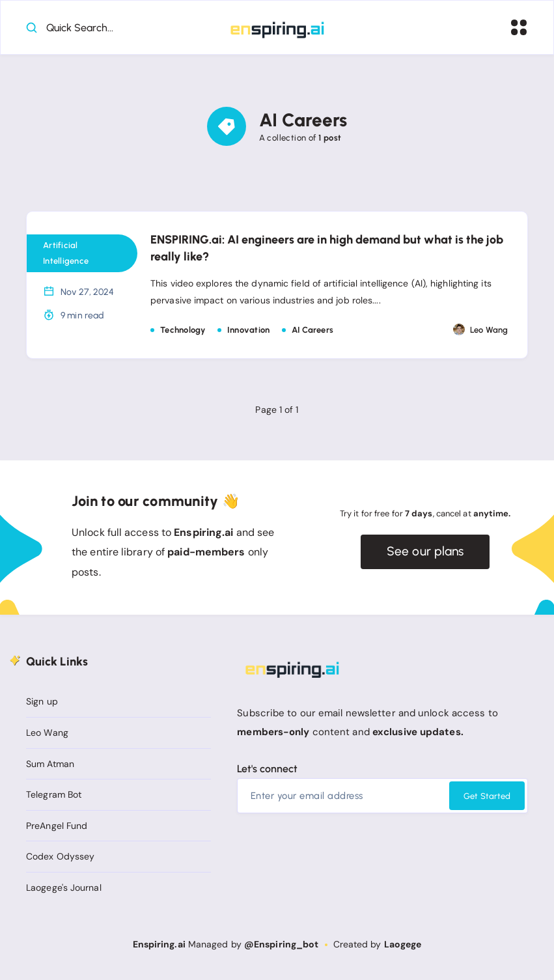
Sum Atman (50, 765)
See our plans (425, 553)
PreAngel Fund (57, 827)
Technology (183, 331)
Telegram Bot (54, 796)
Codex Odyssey (60, 858)
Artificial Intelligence (66, 255)
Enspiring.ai (159, 945)
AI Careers (313, 331)
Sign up (42, 703)
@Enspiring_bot (281, 945)
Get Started (487, 797)
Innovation (249, 331)
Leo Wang (47, 734)
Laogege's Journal (64, 889)
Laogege (403, 945)
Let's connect (267, 770)
